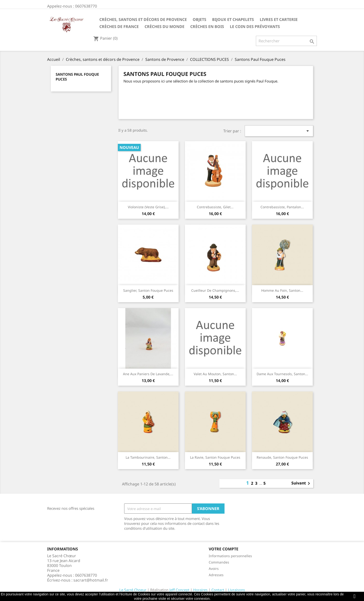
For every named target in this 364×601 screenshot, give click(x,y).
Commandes (219, 562)
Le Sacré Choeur (133, 590)
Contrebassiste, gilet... (215, 207)
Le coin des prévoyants (255, 27)
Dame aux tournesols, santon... (282, 374)
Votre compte (224, 549)
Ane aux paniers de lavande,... (148, 374)
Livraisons (236, 590)
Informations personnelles (230, 556)
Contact (218, 590)
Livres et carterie (279, 19)
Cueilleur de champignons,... (215, 290)
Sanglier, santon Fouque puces (148, 290)
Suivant (302, 483)
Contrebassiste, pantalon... (282, 207)
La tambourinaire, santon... (148, 457)
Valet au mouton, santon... (215, 374)
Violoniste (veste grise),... (148, 207)
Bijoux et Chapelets (233, 19)
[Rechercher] (286, 41)
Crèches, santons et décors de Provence (143, 19)
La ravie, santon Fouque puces (215, 457)
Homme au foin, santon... (282, 290)
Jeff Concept (179, 590)
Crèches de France (119, 27)
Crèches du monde (165, 27)
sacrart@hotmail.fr (91, 580)
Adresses (216, 575)
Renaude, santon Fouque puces (282, 457)
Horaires (200, 590)
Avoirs (214, 569)
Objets (199, 19)
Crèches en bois (207, 27)
